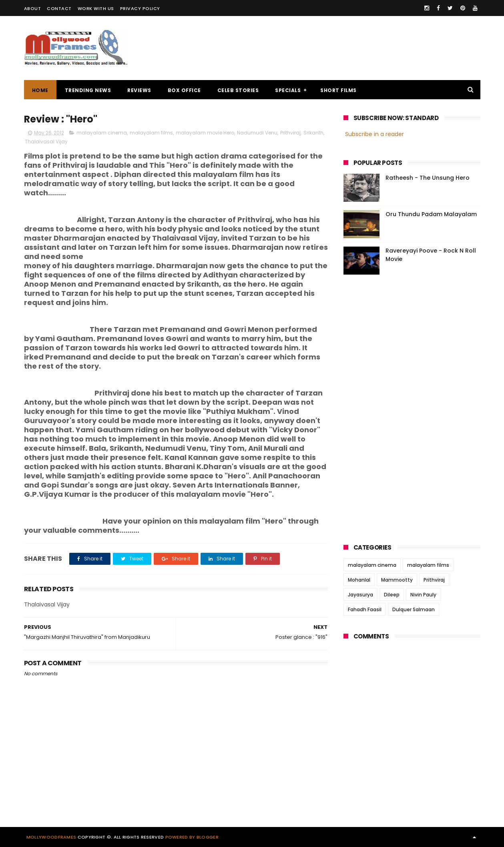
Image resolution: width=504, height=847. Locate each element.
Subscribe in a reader (374, 134)
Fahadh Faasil (365, 609)
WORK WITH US (96, 8)
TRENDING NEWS (88, 90)
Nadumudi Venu (257, 133)
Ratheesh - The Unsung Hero (428, 178)
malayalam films (151, 133)
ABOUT (33, 8)
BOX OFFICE (184, 90)
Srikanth (313, 133)
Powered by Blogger (192, 837)
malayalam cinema (102, 133)
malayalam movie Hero (205, 133)
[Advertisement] (335, 48)
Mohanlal (359, 580)
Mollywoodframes (51, 837)
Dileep (392, 595)
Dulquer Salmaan (414, 609)
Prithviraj (290, 133)
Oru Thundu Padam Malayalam (431, 214)
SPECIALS (288, 90)
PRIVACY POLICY (140, 8)
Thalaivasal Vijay (46, 142)
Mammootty (397, 580)
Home (40, 90)
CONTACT (59, 8)
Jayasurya (360, 595)
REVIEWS (139, 90)
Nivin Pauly (423, 595)
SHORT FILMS (338, 90)
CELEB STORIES (238, 90)
